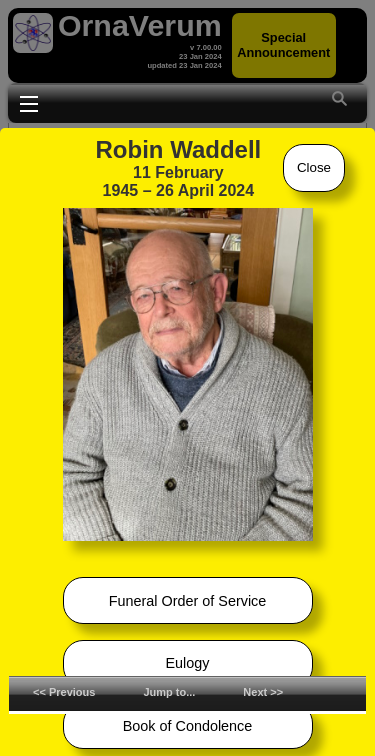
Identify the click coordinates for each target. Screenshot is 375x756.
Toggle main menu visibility (29, 101)
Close (314, 167)
